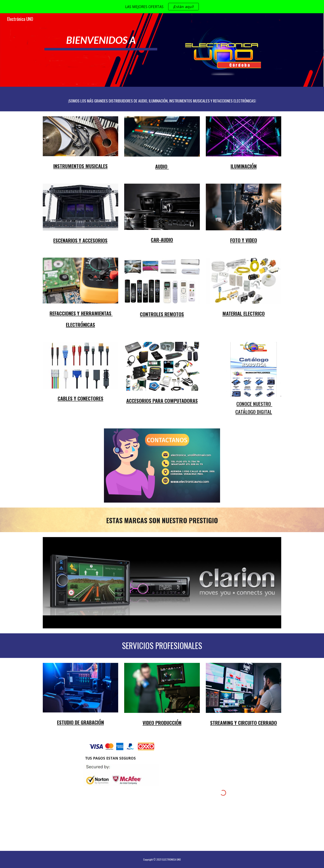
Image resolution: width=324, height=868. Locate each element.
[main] (101, 38)
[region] (162, 7)
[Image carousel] (162, 583)
